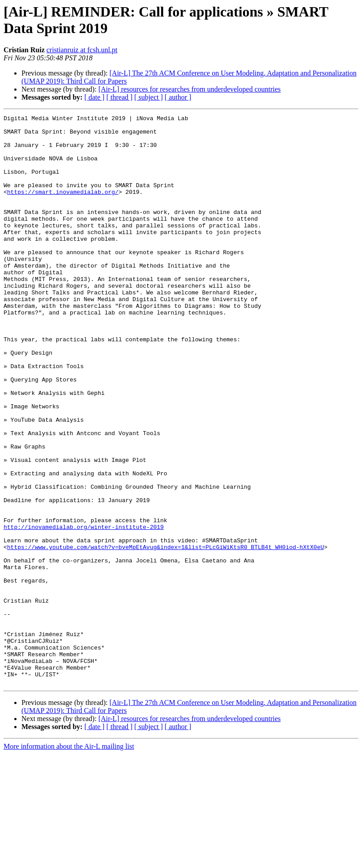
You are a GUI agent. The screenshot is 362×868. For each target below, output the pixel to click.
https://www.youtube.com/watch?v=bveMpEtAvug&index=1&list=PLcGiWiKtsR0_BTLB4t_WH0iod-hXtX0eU (166, 634)
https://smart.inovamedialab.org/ (63, 208)
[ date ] (94, 97)
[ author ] (178, 97)
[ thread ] (119, 97)
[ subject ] (149, 97)
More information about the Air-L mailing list (69, 860)
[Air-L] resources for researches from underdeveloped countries (189, 89)
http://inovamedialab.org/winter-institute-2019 (84, 610)
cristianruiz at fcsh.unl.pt (82, 50)
